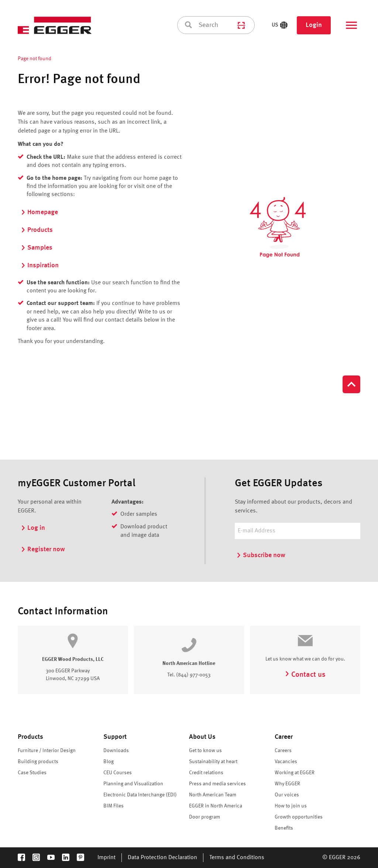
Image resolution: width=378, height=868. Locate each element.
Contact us (305, 675)
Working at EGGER (295, 773)
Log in (33, 528)
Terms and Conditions (237, 858)
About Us (202, 737)
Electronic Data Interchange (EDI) (140, 795)
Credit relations (206, 773)
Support (115, 737)
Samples (37, 248)
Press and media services (217, 784)
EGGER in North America (216, 806)
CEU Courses (118, 773)
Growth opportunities (299, 817)
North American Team (213, 795)
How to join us (291, 806)
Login (314, 25)
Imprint (106, 858)
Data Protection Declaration (162, 858)
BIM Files (114, 806)
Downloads (116, 751)
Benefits (284, 828)
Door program (205, 817)
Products (37, 230)
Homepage (39, 212)
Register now (43, 549)
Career (284, 737)
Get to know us (205, 751)
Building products (38, 762)
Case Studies (32, 773)
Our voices (287, 795)
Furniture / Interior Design (47, 751)
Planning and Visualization (133, 784)
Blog (109, 762)
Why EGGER (287, 784)
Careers (283, 751)
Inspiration (40, 265)
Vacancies (286, 762)
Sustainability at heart (213, 762)
